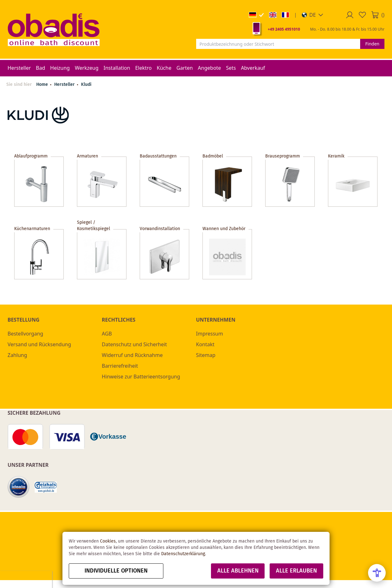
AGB (107, 334)
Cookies (108, 541)
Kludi (86, 85)
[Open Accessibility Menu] (377, 573)
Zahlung (17, 355)
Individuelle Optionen (116, 571)
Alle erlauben (296, 571)
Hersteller (65, 85)
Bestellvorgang (25, 334)
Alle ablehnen (238, 571)
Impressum (210, 334)
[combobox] (278, 44)
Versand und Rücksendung (39, 344)
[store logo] (54, 29)
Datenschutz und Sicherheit (135, 344)
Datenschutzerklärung (183, 554)
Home (42, 85)
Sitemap (206, 355)
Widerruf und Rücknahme (132, 355)
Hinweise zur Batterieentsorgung (141, 377)
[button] (313, 15)
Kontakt (205, 344)
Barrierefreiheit (120, 366)
